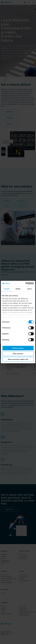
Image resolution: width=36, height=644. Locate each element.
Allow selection (18, 354)
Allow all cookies (18, 348)
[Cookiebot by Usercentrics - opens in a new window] (26, 283)
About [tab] (29, 289)
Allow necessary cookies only (18, 359)
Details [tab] (18, 289)
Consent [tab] (6, 289)
